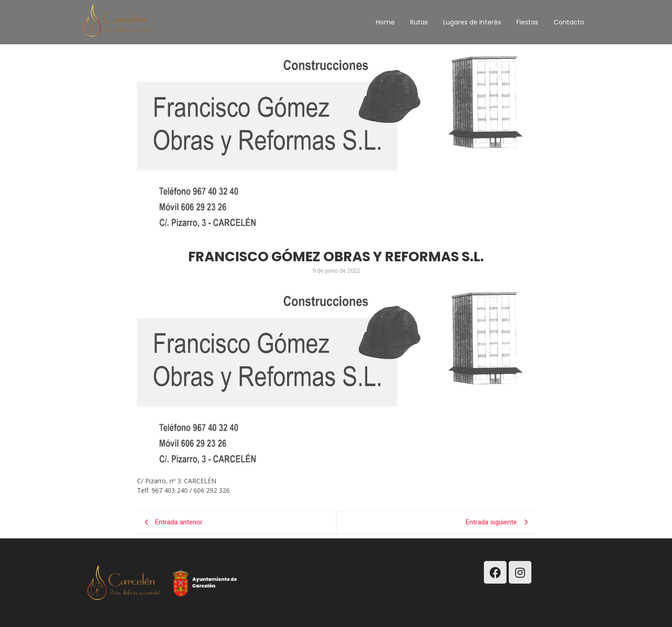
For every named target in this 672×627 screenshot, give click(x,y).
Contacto (569, 22)
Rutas (419, 22)
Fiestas (527, 22)
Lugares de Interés (472, 22)
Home (385, 22)
